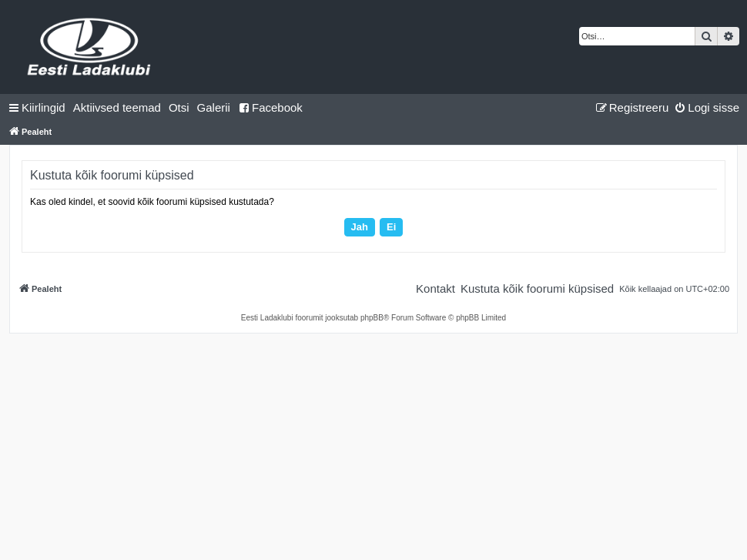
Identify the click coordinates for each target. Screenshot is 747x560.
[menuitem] (117, 108)
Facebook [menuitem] (270, 107)
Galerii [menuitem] (214, 107)
